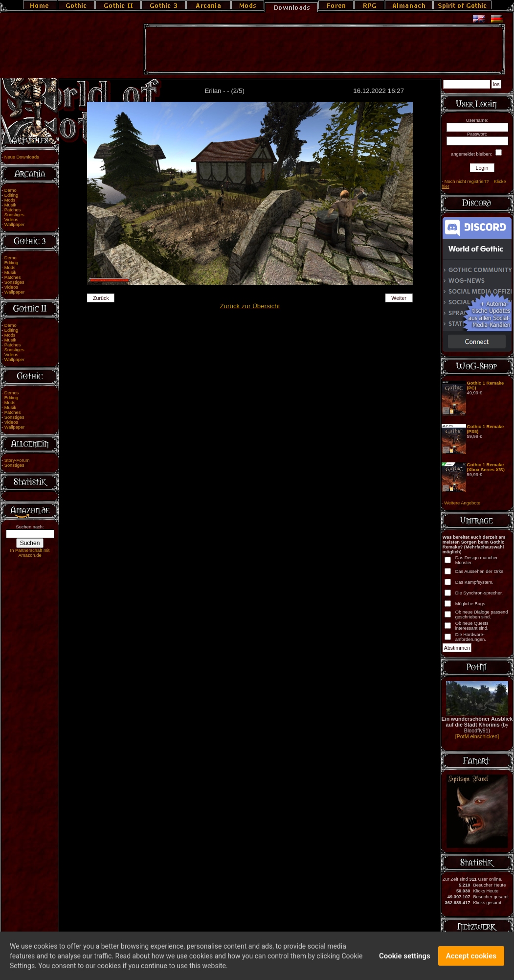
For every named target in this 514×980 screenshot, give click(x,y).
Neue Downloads (22, 157)
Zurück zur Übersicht (250, 306)
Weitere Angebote (462, 503)
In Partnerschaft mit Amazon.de (30, 553)
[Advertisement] (324, 49)
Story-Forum (17, 460)
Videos (11, 220)
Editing (11, 195)
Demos (12, 393)
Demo (11, 190)
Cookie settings (405, 960)
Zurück (101, 298)
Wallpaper (15, 225)
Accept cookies (471, 960)
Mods (10, 200)
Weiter (399, 298)
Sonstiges (14, 215)
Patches (13, 210)
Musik (10, 205)
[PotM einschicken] (477, 736)
